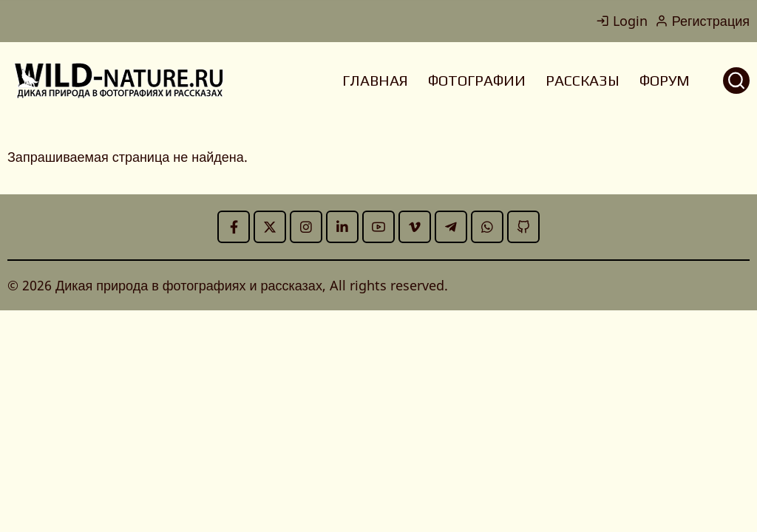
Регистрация (702, 21)
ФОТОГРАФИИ (477, 80)
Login (622, 21)
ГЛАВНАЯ (375, 80)
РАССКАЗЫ (583, 80)
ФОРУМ (665, 80)
